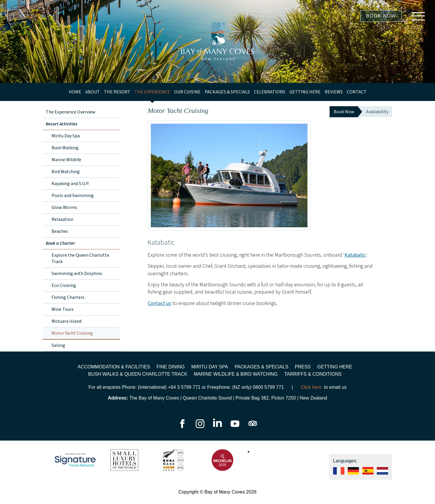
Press (303, 367)
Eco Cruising (64, 285)
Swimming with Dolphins (77, 274)
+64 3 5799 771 (184, 387)
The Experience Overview (71, 112)
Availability (377, 112)
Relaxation (62, 219)
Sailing (58, 345)
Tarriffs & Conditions (313, 374)
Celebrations (270, 92)
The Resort (117, 92)
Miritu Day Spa (66, 136)
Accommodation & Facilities (114, 367)
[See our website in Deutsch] (353, 473)
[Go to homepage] (217, 41)
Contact (357, 92)
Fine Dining (171, 367)
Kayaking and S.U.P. (70, 184)
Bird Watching (66, 172)
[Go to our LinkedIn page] (218, 426)
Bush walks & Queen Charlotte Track (138, 374)
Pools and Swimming (73, 196)
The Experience (152, 92)
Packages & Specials (227, 92)
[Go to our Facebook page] (182, 426)
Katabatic (355, 255)
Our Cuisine (187, 92)
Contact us (159, 303)
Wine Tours (63, 309)
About (93, 92)
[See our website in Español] (368, 473)
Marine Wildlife (66, 160)
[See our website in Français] (339, 473)
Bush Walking (65, 148)
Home (75, 92)
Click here (311, 387)
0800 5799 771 (268, 387)
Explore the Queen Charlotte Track (80, 258)
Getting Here (305, 92)
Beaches (60, 231)
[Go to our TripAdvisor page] (253, 426)
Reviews (334, 92)
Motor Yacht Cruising (72, 333)
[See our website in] (382, 473)
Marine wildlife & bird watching (236, 374)
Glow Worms (64, 207)
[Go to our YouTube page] (236, 426)
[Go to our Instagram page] (201, 426)
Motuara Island (67, 321)
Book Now (381, 16)
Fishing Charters (68, 297)
